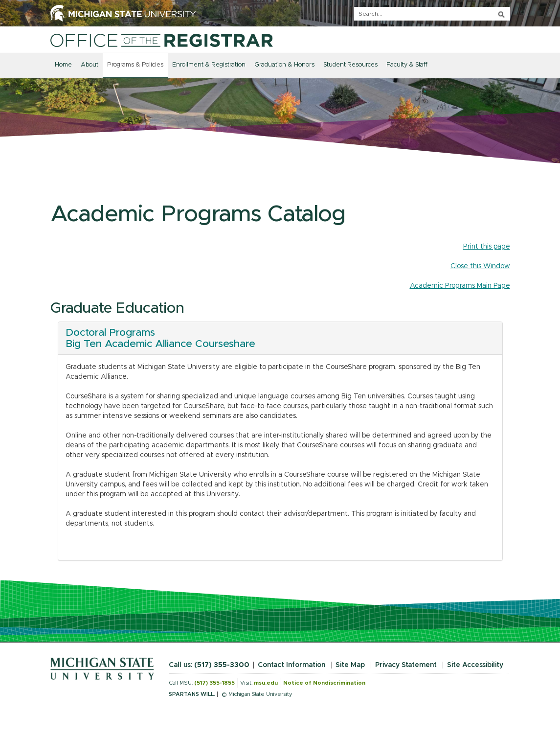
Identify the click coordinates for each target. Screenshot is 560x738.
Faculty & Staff (407, 65)
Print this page (487, 247)
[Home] (162, 40)
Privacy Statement (406, 665)
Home (63, 65)
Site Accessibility (475, 665)
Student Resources (350, 65)
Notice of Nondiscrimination (324, 683)
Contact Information (291, 665)
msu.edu (266, 683)
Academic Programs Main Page (460, 286)
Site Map (350, 665)
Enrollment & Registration (209, 65)
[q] (432, 14)
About (90, 65)
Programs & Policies (135, 65)
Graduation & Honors (284, 65)
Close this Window (480, 266)
